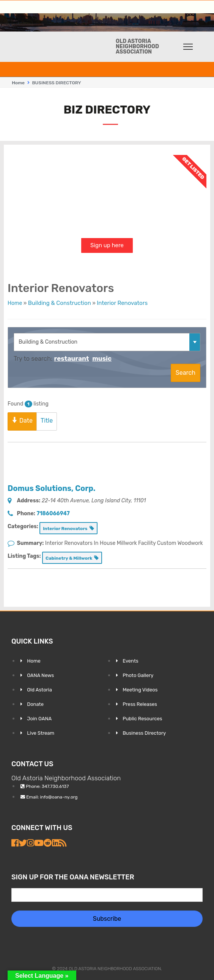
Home (18, 83)
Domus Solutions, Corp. (51, 488)
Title (47, 421)
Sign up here (107, 245)
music (102, 358)
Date (22, 421)
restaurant (71, 358)
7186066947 (53, 514)
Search (186, 373)
